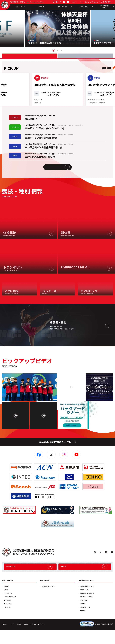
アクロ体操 (7, 614)
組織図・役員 (84, 604)
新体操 (6, 604)
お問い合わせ (94, 2)
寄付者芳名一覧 (85, 621)
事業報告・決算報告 (86, 611)
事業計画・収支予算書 (87, 607)
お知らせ (41, 7)
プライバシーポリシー (46, 638)
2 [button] (57, 50)
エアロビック (8, 618)
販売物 (87, 2)
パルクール (7, 621)
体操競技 (7, 600)
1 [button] (54, 50)
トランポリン (8, 607)
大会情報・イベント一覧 (61, 176)
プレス (81, 2)
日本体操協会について (87, 600)
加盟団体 (83, 618)
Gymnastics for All (10, 611)
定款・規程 (84, 614)
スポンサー (75, 2)
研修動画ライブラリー (49, 600)
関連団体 (83, 625)
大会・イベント (20, 7)
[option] (57, 28)
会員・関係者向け (106, 2)
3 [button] (61, 50)
